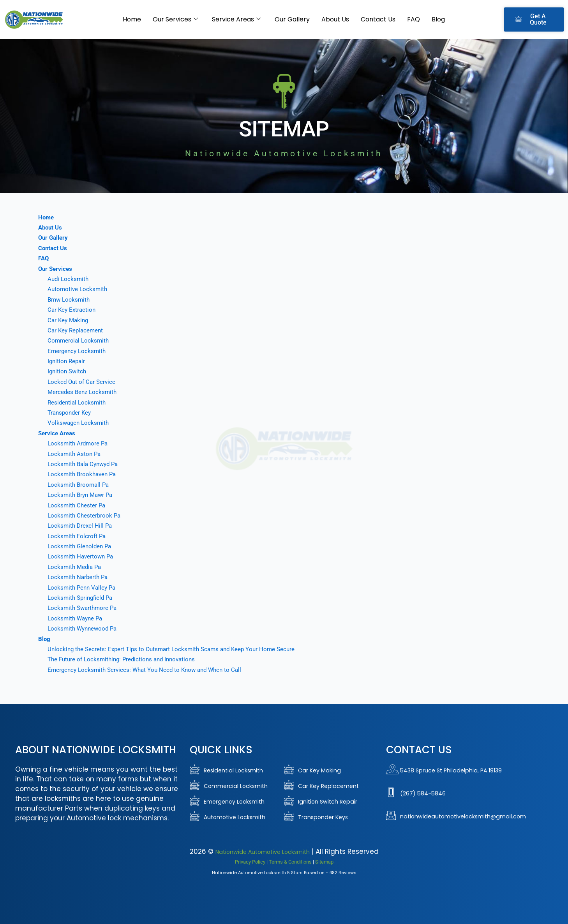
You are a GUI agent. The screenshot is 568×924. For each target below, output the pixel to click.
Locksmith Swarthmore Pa (84, 608)
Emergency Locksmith (78, 351)
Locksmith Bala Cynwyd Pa (85, 464)
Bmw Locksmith (70, 299)
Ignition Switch (68, 371)
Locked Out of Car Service (83, 382)
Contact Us (378, 19)
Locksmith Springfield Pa (82, 598)
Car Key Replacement (77, 330)
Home (132, 19)
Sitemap (324, 861)
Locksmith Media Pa (76, 567)
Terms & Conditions (290, 861)
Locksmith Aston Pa (75, 454)
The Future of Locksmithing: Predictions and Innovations (125, 659)
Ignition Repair (67, 361)
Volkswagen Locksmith (79, 423)
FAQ (414, 19)
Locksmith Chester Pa (78, 505)
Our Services (175, 19)
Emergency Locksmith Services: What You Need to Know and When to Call (149, 670)
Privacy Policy (250, 861)
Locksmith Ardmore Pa (79, 443)
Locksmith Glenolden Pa (81, 546)
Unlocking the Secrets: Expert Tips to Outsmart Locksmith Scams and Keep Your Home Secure (176, 649)
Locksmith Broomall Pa (80, 485)
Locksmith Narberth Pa (79, 577)
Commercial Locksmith (79, 340)
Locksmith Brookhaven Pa (84, 474)
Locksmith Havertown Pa (82, 556)
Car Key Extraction (73, 310)
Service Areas (236, 19)
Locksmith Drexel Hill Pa (81, 526)
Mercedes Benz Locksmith (84, 392)
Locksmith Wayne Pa (77, 618)
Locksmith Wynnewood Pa (84, 628)
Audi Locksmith (69, 279)
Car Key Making (69, 320)
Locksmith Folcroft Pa (78, 536)
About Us (335, 19)
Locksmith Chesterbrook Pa (85, 515)
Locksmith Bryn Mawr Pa (82, 495)
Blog (438, 19)
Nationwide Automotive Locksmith (262, 852)
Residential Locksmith (78, 402)
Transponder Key (71, 413)
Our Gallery (292, 19)
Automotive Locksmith (78, 289)
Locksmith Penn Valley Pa (83, 587)
